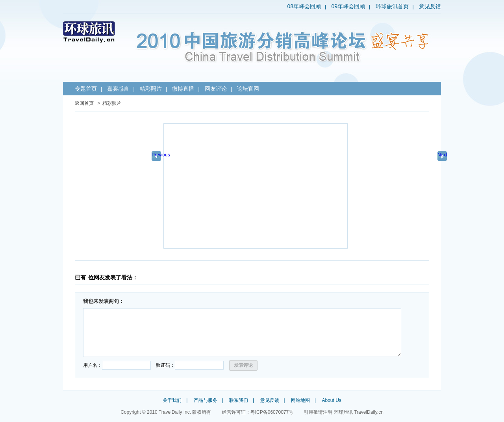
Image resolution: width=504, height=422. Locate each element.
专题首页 (86, 89)
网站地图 (300, 400)
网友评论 (216, 89)
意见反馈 (430, 6)
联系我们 (239, 400)
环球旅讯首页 (392, 6)
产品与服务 (206, 400)
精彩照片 (151, 89)
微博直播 (183, 89)
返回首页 (84, 103)
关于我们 (172, 400)
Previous (157, 155)
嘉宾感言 (118, 89)
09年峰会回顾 (348, 6)
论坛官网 (248, 89)
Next (442, 155)
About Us (331, 400)
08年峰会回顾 (304, 6)
